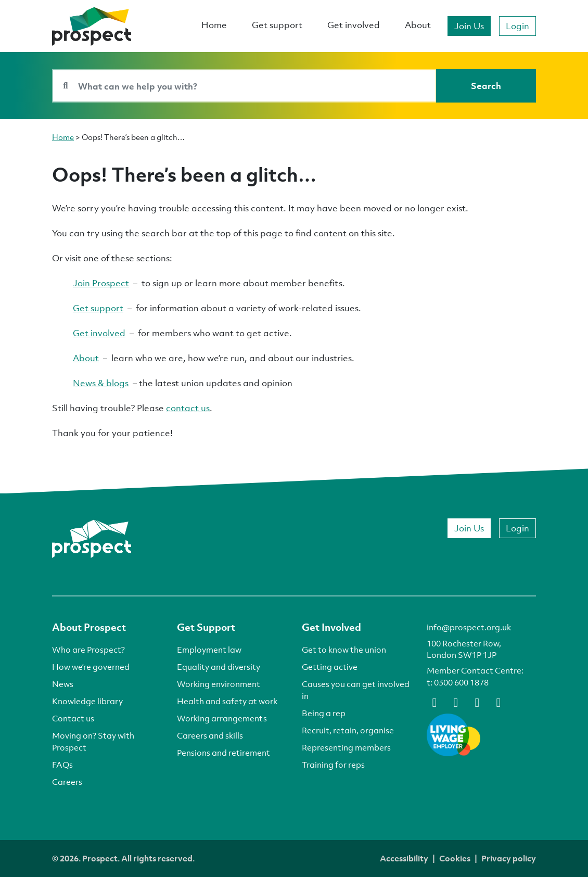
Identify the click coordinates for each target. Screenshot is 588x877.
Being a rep (324, 713)
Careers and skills (210, 735)
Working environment (219, 684)
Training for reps (333, 765)
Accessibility (404, 858)
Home (214, 25)
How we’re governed (91, 667)
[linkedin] (477, 702)
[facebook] (434, 702)
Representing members (346, 747)
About (418, 25)
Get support (277, 25)
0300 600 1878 (461, 682)
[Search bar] (244, 86)
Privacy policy (509, 858)
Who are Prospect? (88, 650)
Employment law (209, 650)
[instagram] (498, 702)
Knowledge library (87, 701)
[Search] (486, 86)
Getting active (330, 667)
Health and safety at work (227, 701)
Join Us (469, 26)
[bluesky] (456, 702)
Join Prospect (101, 283)
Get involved (354, 25)
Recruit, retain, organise (348, 730)
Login (517, 26)
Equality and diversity (219, 667)
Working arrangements (222, 718)
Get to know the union (344, 650)
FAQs (62, 765)
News (63, 684)
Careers (67, 782)
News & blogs (101, 383)
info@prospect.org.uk (469, 627)
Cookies (455, 858)
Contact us (73, 718)
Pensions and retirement (223, 753)
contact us (188, 408)
